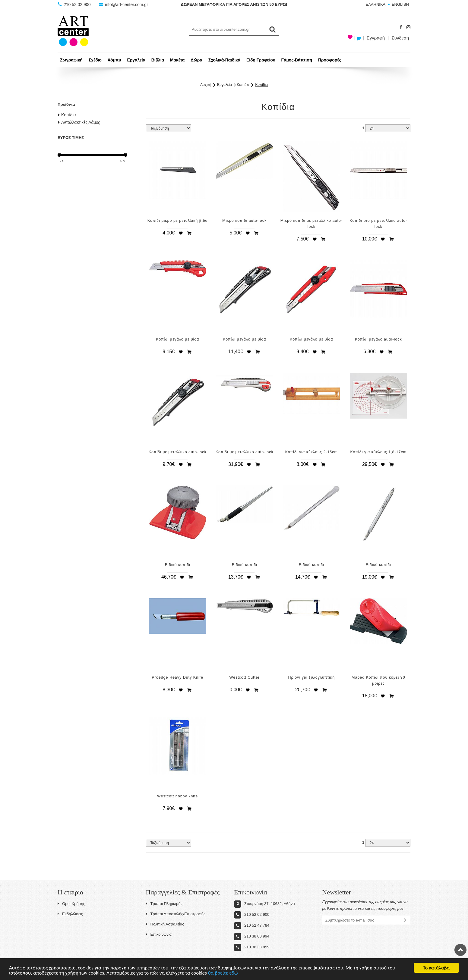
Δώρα (196, 60)
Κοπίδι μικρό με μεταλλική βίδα (178, 221)
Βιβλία (158, 60)
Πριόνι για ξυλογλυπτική (311, 677)
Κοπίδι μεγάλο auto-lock (378, 339)
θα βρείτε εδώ (223, 974)
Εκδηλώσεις (70, 914)
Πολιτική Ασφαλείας (165, 924)
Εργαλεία (136, 60)
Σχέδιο (95, 60)
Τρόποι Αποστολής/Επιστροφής (176, 914)
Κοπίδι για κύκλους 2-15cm (311, 452)
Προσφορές (330, 60)
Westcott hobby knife (178, 796)
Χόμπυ (114, 60)
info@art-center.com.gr (123, 5)
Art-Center (73, 31)
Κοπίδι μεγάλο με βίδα (177, 339)
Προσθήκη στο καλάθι (189, 233)
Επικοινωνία (159, 934)
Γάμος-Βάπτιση (297, 60)
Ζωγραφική (71, 60)
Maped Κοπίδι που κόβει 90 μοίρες (378, 680)
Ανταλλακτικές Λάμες (79, 122)
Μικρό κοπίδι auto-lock (244, 221)
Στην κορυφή (460, 950)
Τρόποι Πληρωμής (164, 904)
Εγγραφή (376, 38)
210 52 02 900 (75, 5)
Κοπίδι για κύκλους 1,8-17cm (378, 452)
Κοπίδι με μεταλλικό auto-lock (178, 452)
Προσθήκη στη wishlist (181, 233)
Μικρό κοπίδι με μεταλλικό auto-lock (311, 224)
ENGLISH (400, 4)
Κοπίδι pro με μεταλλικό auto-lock (378, 224)
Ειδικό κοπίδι (178, 565)
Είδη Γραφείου (261, 60)
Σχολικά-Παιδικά (224, 60)
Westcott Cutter (244, 677)
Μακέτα (177, 60)
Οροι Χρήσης (71, 904)
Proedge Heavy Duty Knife (177, 677)
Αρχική (206, 85)
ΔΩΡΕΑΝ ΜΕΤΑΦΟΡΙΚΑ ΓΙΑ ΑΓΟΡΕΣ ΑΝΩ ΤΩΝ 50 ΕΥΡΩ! (234, 4)
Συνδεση (400, 38)
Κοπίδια (243, 85)
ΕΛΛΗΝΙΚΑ (376, 4)
